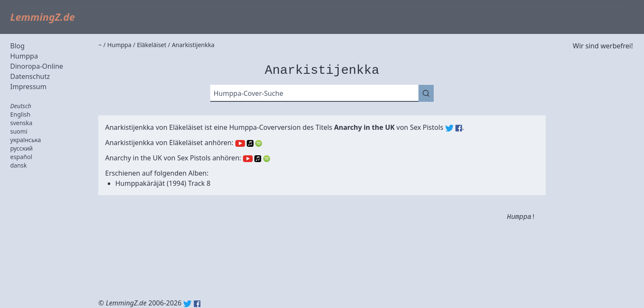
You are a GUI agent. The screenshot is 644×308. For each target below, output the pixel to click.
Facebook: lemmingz (197, 304)
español (21, 157)
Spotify (259, 143)
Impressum (28, 87)
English (20, 114)
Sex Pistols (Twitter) (449, 128)
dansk (18, 165)
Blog (17, 46)
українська (26, 140)
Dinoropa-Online (37, 66)
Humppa (24, 56)
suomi (19, 131)
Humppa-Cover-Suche (248, 93)
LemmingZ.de (43, 17)
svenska (21, 123)
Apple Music (250, 143)
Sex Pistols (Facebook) (459, 128)
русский (21, 148)
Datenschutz (30, 76)
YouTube (240, 143)
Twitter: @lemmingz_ (187, 304)
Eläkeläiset (186, 127)
